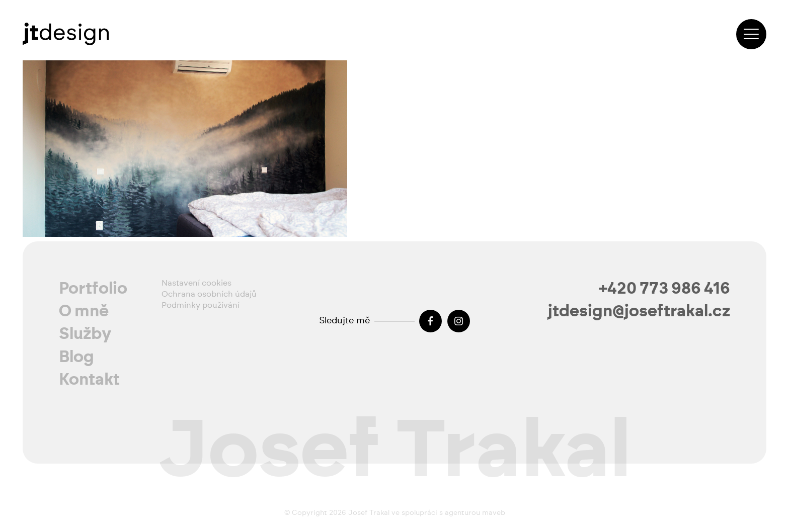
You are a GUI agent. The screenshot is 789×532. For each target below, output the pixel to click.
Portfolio (93, 289)
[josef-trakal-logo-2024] (66, 34)
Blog (76, 357)
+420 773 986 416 (664, 289)
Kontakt (89, 380)
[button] (751, 34)
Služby (85, 334)
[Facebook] (430, 321)
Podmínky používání (201, 305)
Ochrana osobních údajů (209, 294)
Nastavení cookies (196, 283)
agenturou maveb (475, 513)
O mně (84, 311)
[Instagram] (459, 321)
